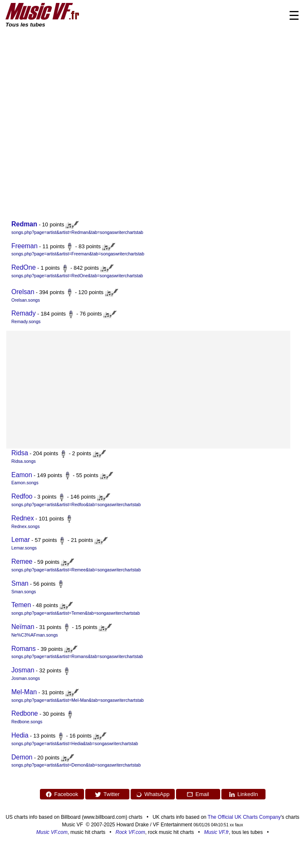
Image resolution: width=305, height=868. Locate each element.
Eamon (22, 475)
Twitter (107, 794)
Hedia (20, 735)
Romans (24, 649)
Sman (20, 583)
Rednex (23, 518)
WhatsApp (153, 794)
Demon (22, 757)
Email (198, 794)
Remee (22, 561)
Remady (24, 313)
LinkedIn (243, 794)
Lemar (21, 540)
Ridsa (20, 453)
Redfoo (22, 496)
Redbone (25, 713)
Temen (21, 605)
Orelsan (23, 292)
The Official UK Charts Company (244, 817)
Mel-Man (24, 692)
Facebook (62, 794)
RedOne (24, 267)
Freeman (24, 246)
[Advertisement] (81, 114)
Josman (23, 670)
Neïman (23, 627)
